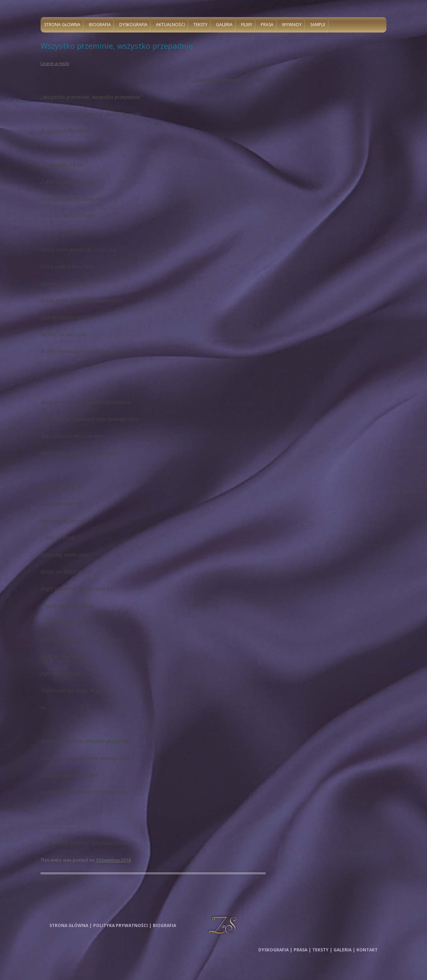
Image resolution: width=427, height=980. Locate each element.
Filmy (247, 25)
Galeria (224, 25)
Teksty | (322, 950)
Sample (318, 25)
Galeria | (344, 950)
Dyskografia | (275, 950)
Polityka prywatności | (122, 925)
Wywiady (292, 25)
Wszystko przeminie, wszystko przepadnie (117, 46)
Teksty (200, 25)
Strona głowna (62, 25)
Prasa (267, 25)
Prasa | (302, 950)
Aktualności (170, 25)
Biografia (100, 25)
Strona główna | (71, 925)
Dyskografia (133, 25)
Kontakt (367, 950)
